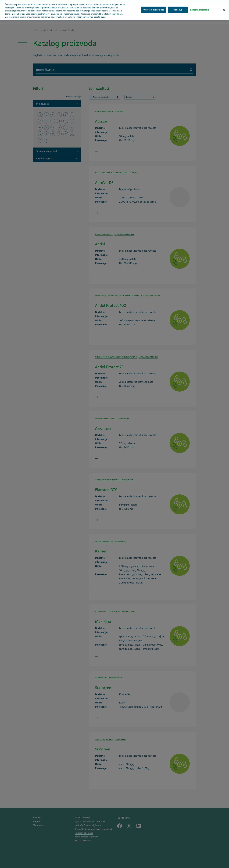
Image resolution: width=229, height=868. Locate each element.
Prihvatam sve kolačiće (153, 10)
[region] (114, 10)
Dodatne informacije (200, 10)
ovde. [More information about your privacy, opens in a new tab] (103, 17)
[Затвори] (224, 10)
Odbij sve (178, 10)
